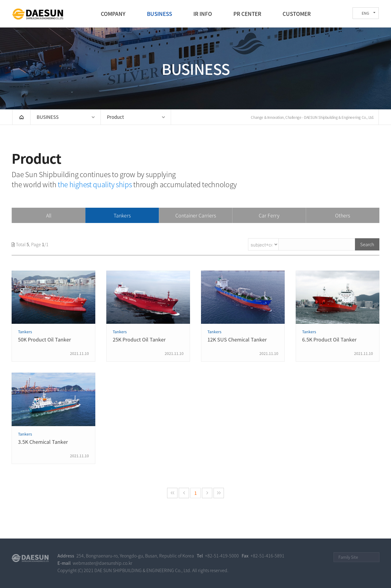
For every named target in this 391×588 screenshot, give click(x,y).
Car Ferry (269, 215)
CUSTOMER (297, 14)
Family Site (348, 557)
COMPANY (113, 14)
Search (367, 244)
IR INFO (203, 14)
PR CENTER (247, 14)
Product (115, 117)
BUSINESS (159, 14)
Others (343, 215)
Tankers (122, 215)
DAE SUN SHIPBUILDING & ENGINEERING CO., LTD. (38, 14)
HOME (21, 117)
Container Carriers (196, 215)
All (49, 215)
